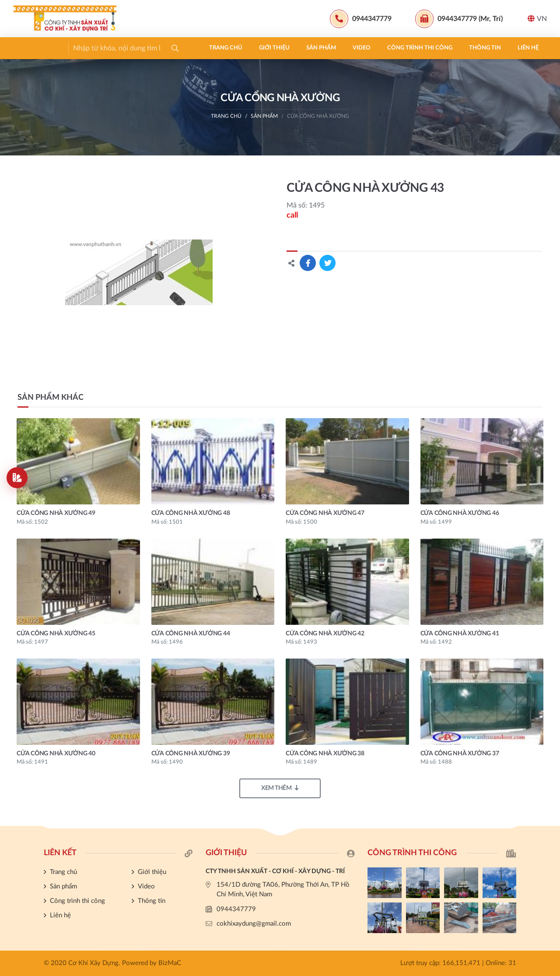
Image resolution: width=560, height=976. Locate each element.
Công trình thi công (232, 48)
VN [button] (537, 19)
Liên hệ (340, 48)
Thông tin (297, 48)
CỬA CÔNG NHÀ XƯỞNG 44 (191, 634)
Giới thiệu (87, 48)
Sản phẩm (133, 48)
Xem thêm (280, 788)
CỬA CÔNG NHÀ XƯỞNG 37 (460, 754)
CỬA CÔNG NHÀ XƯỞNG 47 (325, 513)
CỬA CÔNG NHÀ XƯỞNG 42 (325, 634)
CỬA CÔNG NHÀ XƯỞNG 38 (325, 754)
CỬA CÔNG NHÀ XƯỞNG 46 (460, 513)
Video (174, 48)
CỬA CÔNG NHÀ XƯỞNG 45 (56, 634)
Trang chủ (38, 48)
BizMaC (170, 963)
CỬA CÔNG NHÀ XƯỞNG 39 (191, 754)
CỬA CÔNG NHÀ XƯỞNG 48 (191, 513)
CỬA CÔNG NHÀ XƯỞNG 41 (460, 634)
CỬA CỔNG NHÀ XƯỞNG (318, 116)
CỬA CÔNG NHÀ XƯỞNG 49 (56, 513)
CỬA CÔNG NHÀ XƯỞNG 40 (56, 754)
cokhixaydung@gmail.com (254, 924)
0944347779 (236, 909)
